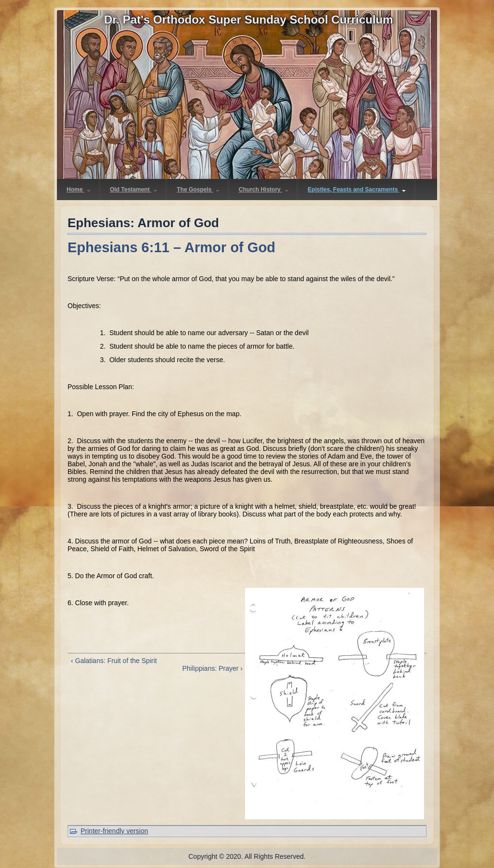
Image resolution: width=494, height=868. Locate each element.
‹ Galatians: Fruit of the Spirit (114, 661)
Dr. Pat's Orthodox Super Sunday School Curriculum (249, 20)
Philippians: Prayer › (213, 668)
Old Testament (134, 190)
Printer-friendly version (114, 831)
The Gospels (198, 190)
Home (79, 190)
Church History (264, 190)
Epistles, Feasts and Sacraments (357, 190)
